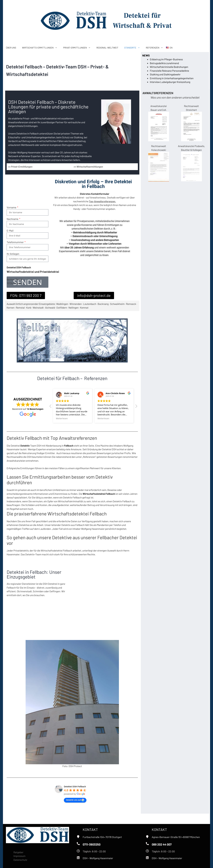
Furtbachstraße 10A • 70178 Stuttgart (102, 837)
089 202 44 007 (162, 844)
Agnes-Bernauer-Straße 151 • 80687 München (176, 837)
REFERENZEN (156, 48)
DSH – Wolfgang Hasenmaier (98, 858)
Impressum (19, 856)
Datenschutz (20, 860)
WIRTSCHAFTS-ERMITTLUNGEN (41, 48)
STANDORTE (134, 48)
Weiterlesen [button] (62, 418)
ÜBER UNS (11, 48)
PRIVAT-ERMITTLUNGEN (78, 48)
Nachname (13, 209)
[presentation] (29, 260)
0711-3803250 (92, 844)
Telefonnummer (15, 233)
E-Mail (10, 221)
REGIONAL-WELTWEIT (107, 48)
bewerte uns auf (75, 800)
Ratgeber (18, 852)
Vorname (12, 198)
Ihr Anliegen (13, 244)
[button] (136, 407)
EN (171, 48)
